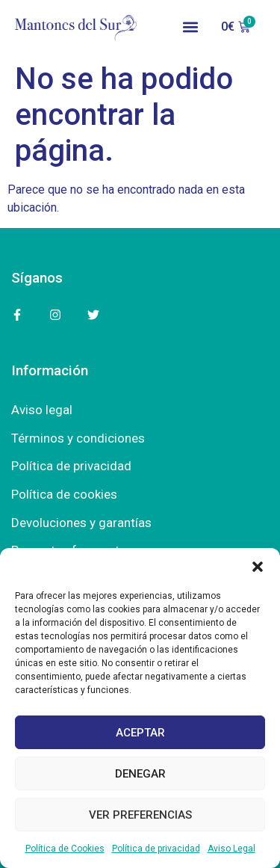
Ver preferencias (140, 815)
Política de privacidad (156, 849)
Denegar (140, 774)
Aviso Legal (231, 849)
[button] (258, 567)
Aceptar (140, 733)
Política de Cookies (65, 849)
